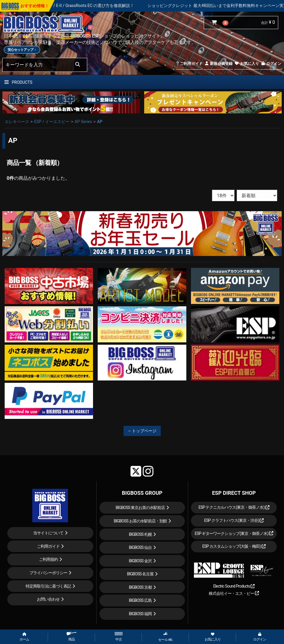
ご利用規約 (48, 559)
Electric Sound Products (234, 586)
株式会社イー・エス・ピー (234, 593)
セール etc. (166, 637)
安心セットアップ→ (22, 50)
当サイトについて (48, 533)
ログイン (271, 64)
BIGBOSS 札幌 (140, 534)
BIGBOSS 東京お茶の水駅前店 (140, 508)
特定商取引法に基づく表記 (48, 586)
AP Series (83, 122)
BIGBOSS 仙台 (140, 547)
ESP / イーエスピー (52, 122)
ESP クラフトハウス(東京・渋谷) (234, 520)
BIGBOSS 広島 (140, 600)
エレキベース (17, 122)
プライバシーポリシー (48, 573)
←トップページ (142, 431)
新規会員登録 (218, 64)
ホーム (24, 637)
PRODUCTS (18, 82)
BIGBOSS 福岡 (140, 614)
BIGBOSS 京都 (140, 587)
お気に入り (247, 64)
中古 (119, 637)
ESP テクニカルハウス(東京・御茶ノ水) (234, 507)
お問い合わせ (48, 599)
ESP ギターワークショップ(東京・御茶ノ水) (234, 533)
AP (100, 122)
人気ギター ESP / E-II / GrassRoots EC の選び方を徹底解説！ (90, 6)
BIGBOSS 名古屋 (140, 574)
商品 (72, 637)
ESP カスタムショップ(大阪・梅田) (234, 546)
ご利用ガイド (189, 64)
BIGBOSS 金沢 (140, 561)
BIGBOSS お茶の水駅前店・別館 (140, 521)
